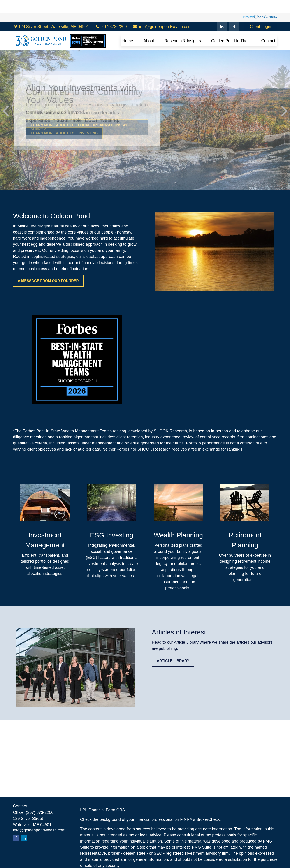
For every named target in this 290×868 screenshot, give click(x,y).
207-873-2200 (111, 14)
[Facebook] (234, 14)
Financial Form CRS (107, 810)
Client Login (260, 14)
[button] (128, 28)
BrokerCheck (208, 819)
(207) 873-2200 (40, 812)
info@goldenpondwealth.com (162, 14)
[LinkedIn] (222, 14)
